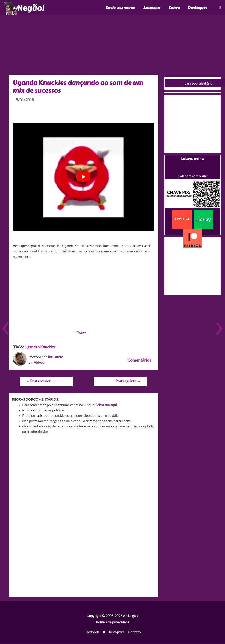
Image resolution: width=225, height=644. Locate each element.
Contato (134, 632)
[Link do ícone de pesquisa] (220, 8)
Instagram (117, 632)
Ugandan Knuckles (40, 347)
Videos (39, 363)
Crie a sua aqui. (106, 405)
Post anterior (38, 381)
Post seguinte (128, 381)
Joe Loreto (55, 357)
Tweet (81, 333)
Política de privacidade (113, 622)
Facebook (92, 632)
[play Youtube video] (83, 177)
